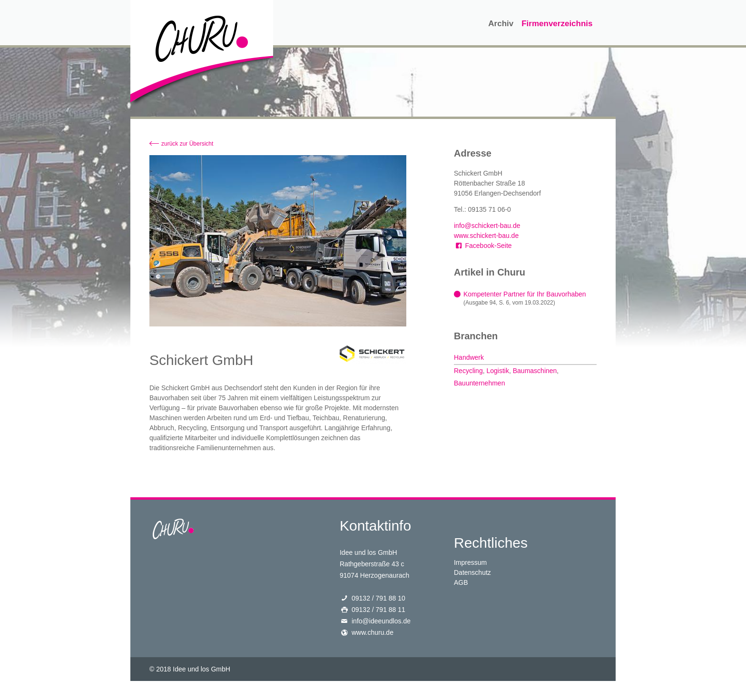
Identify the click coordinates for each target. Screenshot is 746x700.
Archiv (501, 24)
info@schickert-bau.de (487, 226)
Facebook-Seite (483, 246)
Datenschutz (472, 572)
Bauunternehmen (479, 383)
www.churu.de (373, 632)
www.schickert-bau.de (486, 236)
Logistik (497, 371)
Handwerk (469, 357)
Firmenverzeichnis (557, 24)
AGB (461, 582)
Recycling (468, 371)
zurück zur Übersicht (187, 144)
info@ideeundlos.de (381, 621)
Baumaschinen (535, 371)
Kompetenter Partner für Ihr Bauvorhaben (525, 294)
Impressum (470, 562)
